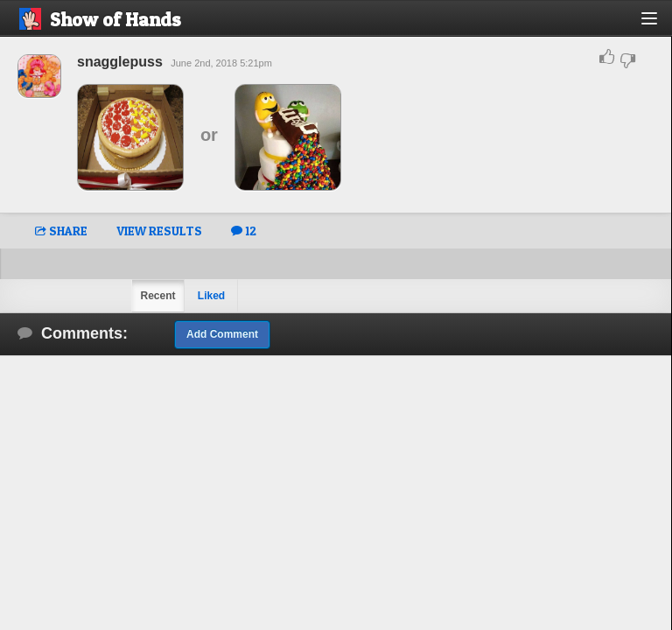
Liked (211, 296)
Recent (157, 296)
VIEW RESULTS (159, 231)
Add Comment (222, 334)
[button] (659, 25)
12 (244, 231)
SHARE (61, 231)
